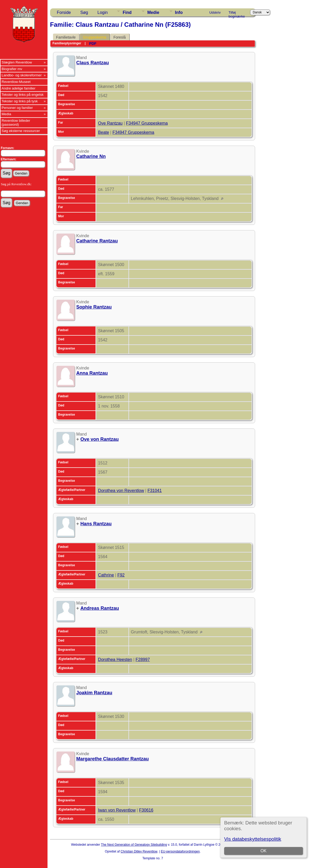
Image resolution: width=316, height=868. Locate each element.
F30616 (146, 810)
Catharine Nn (91, 156)
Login (102, 12)
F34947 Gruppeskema (147, 123)
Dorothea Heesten (115, 660)
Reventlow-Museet (16, 82)
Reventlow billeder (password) (16, 123)
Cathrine (106, 575)
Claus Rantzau (93, 63)
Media (6, 114)
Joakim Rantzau (94, 693)
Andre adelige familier (19, 88)
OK (263, 851)
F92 (121, 575)
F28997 (143, 660)
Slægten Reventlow (17, 62)
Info (179, 12)
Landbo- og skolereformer (22, 75)
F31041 (155, 491)
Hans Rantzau (96, 524)
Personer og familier (17, 108)
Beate (104, 132)
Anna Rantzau (92, 373)
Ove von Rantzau (99, 439)
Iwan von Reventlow (117, 810)
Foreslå (120, 37)
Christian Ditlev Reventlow (139, 851)
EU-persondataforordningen (180, 851)
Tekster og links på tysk (20, 101)
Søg (84, 12)
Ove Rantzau (110, 123)
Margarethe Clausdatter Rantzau (113, 759)
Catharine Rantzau (97, 241)
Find (127, 12)
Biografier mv (12, 69)
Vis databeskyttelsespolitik (253, 839)
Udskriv (215, 12)
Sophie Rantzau (94, 307)
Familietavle (66, 37)
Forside (64, 12)
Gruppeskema (94, 37)
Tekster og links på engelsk (23, 95)
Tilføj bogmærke (237, 13)
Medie (153, 12)
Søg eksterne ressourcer (21, 131)
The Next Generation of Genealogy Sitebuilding (134, 845)
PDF (93, 44)
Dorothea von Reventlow (121, 491)
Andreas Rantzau (100, 608)
